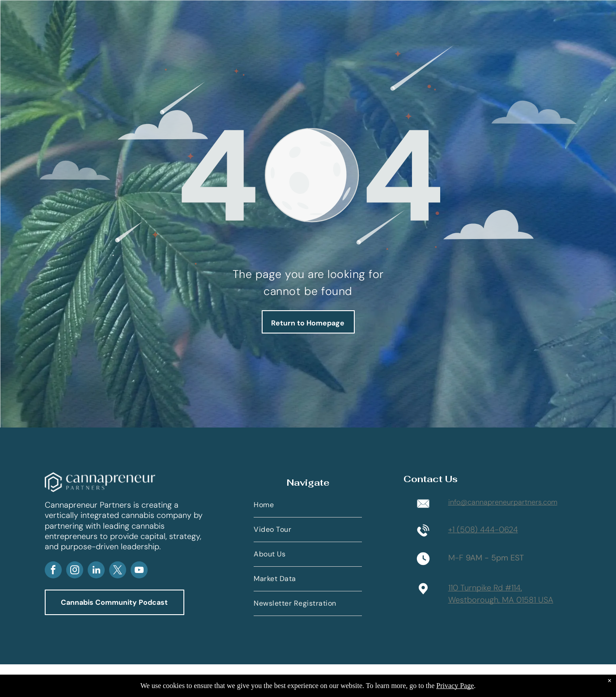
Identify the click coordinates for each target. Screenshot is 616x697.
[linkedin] (96, 571)
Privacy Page (455, 686)
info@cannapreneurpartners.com (503, 502)
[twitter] (118, 571)
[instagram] (75, 571)
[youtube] (139, 571)
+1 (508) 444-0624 (483, 530)
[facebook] (53, 571)
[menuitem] (308, 505)
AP (194, 548)
